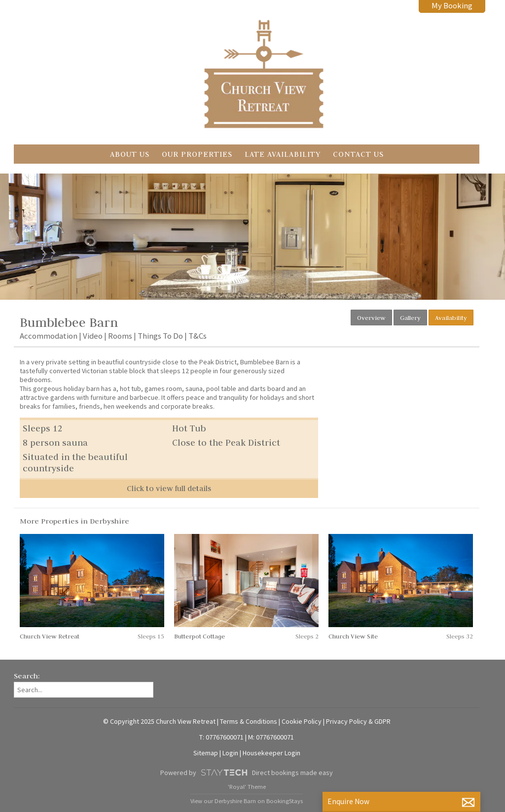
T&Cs (198, 336)
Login (230, 753)
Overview (371, 318)
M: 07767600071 (271, 737)
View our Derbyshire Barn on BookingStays (247, 801)
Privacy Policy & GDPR (358, 721)
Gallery (410, 318)
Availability (451, 318)
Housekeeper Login (271, 753)
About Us (130, 154)
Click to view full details (169, 488)
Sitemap (206, 753)
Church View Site (353, 636)
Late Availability (283, 154)
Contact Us (358, 154)
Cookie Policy (302, 721)
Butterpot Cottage (199, 636)
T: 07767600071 (221, 737)
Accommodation (49, 336)
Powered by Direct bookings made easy (246, 773)
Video (93, 336)
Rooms (120, 336)
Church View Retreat (50, 636)
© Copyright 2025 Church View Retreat (159, 721)
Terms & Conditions (249, 721)
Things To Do (160, 336)
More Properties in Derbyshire (74, 521)
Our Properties (197, 154)
